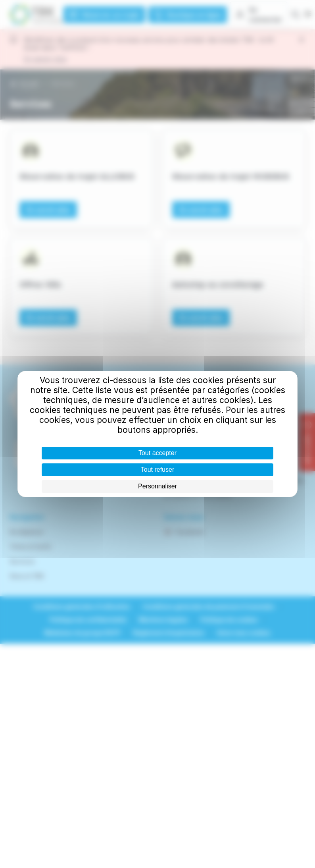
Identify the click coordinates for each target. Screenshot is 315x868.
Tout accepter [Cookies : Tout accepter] (157, 453)
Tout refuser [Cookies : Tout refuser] (157, 470)
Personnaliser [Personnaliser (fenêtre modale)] (157, 486)
